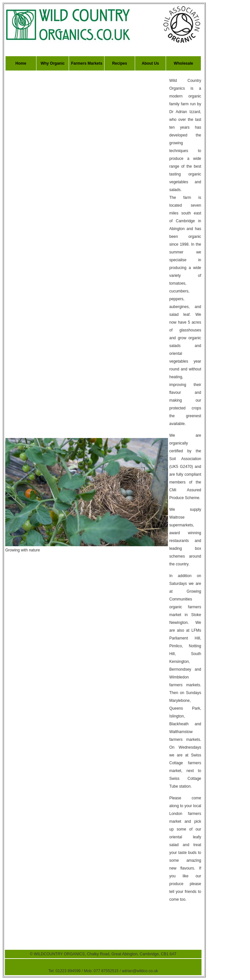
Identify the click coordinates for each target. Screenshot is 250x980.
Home (21, 63)
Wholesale (183, 63)
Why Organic (53, 63)
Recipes (119, 63)
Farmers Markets (87, 63)
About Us (150, 63)
